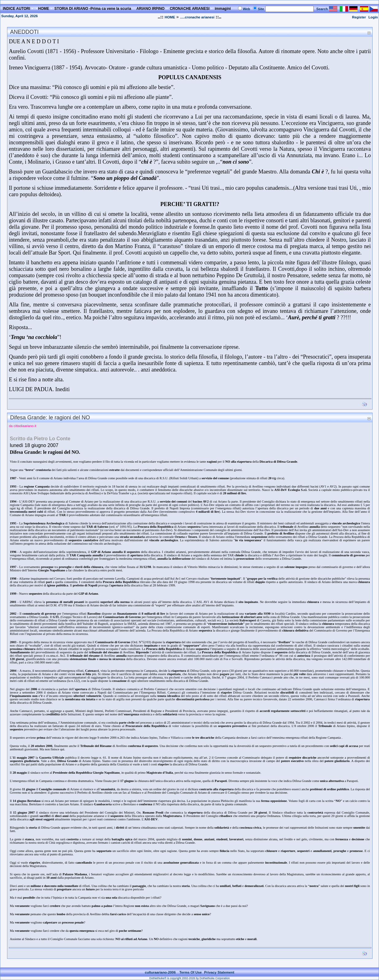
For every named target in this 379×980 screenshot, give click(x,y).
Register (359, 17)
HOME (170, 17)
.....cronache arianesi (197, 17)
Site (261, 9)
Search (322, 9)
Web (247, 9)
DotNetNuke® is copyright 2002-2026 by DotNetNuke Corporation (189, 978)
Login (373, 17)
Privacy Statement (219, 972)
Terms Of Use (191, 972)
